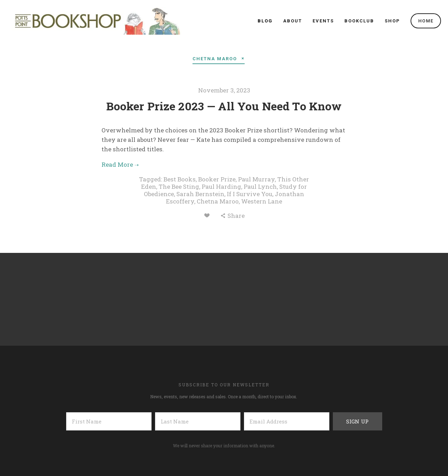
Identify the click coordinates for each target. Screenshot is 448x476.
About (293, 21)
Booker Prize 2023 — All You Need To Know (224, 106)
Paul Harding (221, 187)
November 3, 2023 (224, 90)
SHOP (392, 21)
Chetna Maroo (218, 201)
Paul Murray (256, 179)
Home (426, 21)
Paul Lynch (260, 187)
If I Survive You (250, 194)
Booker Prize (217, 179)
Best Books (180, 179)
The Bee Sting (179, 187)
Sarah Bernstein (200, 194)
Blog (265, 21)
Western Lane (262, 201)
